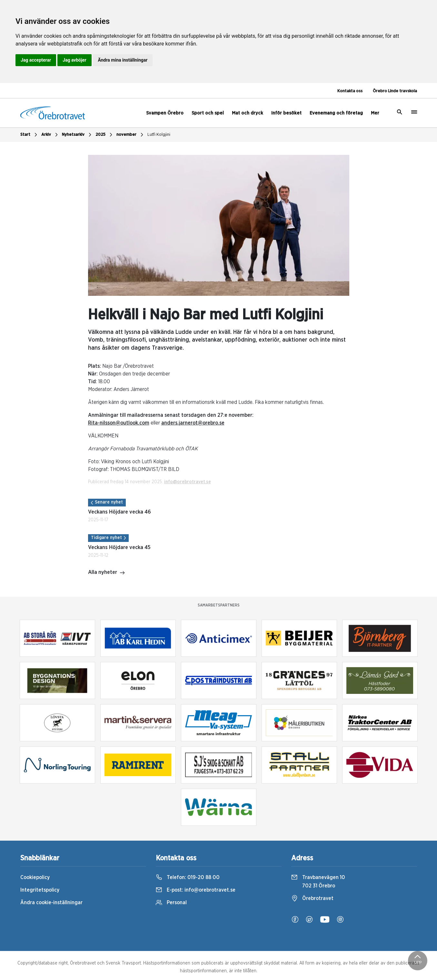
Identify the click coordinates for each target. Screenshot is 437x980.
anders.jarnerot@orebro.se (193, 423)
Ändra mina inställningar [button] (123, 60)
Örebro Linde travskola (395, 91)
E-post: (196, 890)
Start (30, 135)
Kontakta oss (350, 91)
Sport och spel (208, 113)
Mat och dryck (248, 113)
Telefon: (188, 877)
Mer (375, 113)
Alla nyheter (107, 573)
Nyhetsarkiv (77, 135)
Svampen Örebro (165, 113)
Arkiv (50, 135)
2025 (105, 135)
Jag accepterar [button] (36, 60)
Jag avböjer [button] (74, 60)
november (131, 135)
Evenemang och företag (336, 113)
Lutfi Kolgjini (159, 135)
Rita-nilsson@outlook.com (119, 423)
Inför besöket (286, 113)
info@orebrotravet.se (188, 482)
